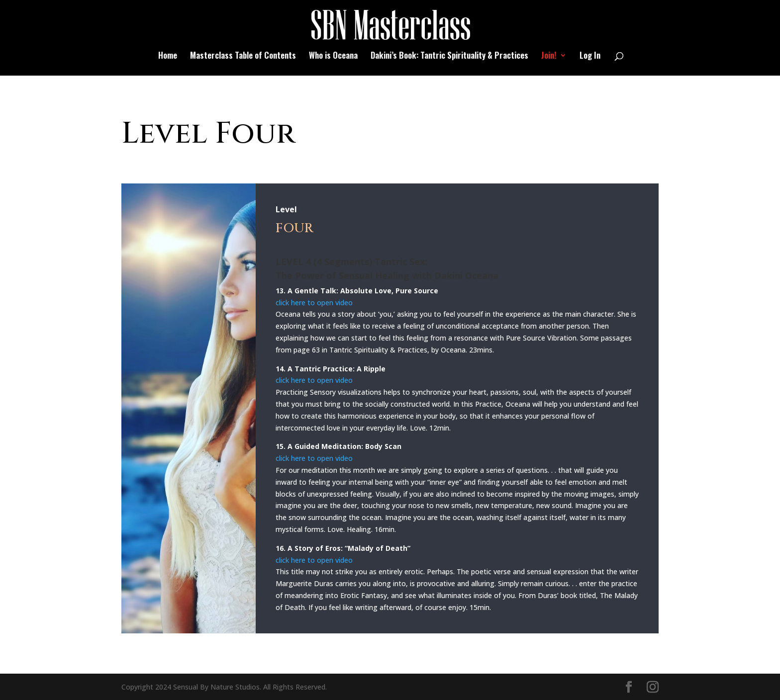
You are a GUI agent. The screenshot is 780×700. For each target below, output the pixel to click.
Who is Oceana (333, 56)
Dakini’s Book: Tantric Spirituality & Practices (449, 56)
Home (168, 56)
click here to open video (314, 303)
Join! (549, 56)
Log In (590, 56)
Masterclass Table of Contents (243, 56)
